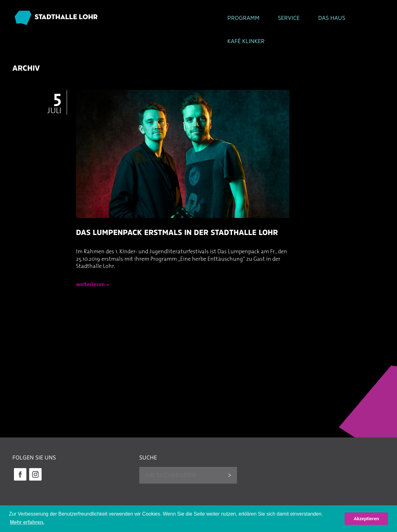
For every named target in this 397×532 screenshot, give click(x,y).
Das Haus (240, 19)
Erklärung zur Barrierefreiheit (191, 490)
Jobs (317, 490)
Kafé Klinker (296, 19)
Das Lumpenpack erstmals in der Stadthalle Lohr (177, 213)
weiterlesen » (93, 265)
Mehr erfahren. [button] (27, 522)
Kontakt (294, 490)
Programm (141, 19)
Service (191, 19)
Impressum (261, 490)
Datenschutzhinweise (105, 490)
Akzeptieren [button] (366, 519)
